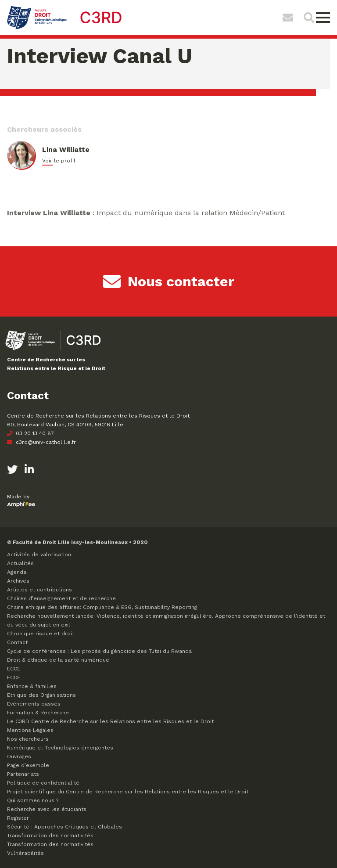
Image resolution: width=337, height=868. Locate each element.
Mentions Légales (30, 730)
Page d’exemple (28, 765)
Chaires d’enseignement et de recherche (61, 598)
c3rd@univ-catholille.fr (41, 442)
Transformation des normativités (50, 836)
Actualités (20, 563)
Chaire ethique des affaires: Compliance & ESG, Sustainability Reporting (102, 607)
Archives (18, 581)
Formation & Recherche (38, 713)
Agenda (17, 572)
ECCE (14, 669)
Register (18, 818)
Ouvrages (19, 756)
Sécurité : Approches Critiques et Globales (65, 827)
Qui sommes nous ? (33, 800)
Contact (17, 642)
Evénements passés (34, 704)
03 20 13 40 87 (30, 433)
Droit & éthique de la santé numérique (58, 660)
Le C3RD (110, 721)
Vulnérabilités (25, 853)
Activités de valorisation (39, 555)
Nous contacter (169, 281)
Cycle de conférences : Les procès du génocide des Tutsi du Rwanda (99, 651)
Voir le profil (59, 161)
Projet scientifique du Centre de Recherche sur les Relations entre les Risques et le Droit (128, 792)
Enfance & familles (32, 686)
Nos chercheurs (28, 739)
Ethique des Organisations (41, 695)
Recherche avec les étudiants (47, 809)
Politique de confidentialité (43, 783)
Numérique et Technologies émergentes (60, 748)
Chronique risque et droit (41, 634)
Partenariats (23, 774)
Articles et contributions (39, 590)
